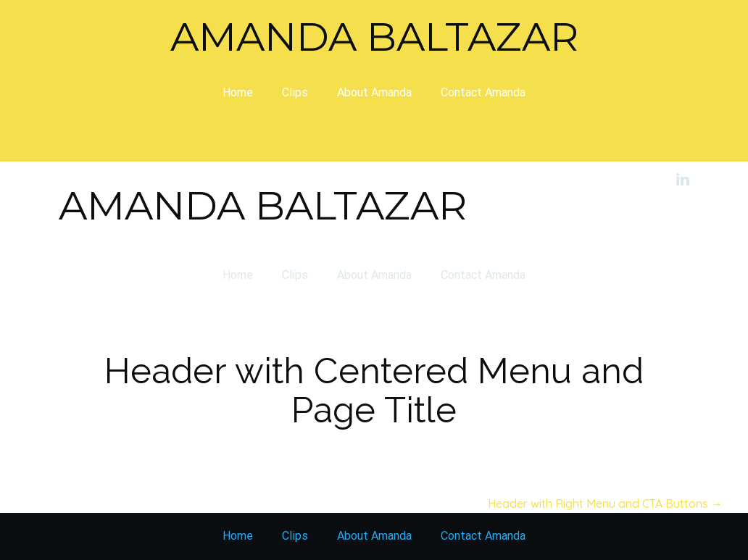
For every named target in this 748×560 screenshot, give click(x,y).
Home (238, 92)
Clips (295, 92)
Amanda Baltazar (374, 37)
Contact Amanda (483, 92)
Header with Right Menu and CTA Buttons (605, 503)
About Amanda (374, 92)
